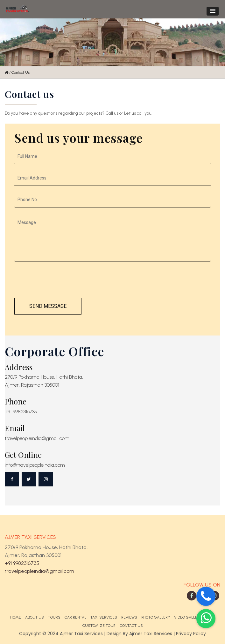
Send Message (48, 306)
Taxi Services (104, 617)
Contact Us (131, 626)
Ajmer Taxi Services (151, 634)
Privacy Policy (191, 634)
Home (16, 617)
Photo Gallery (156, 617)
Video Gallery (188, 617)
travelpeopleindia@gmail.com (39, 571)
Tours (54, 617)
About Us (35, 617)
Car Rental (75, 617)
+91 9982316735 (22, 563)
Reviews (129, 617)
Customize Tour (99, 626)
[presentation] (63, 283)
